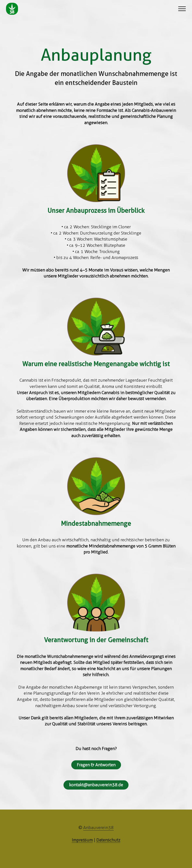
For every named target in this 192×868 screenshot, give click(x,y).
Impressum (82, 840)
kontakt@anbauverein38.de (96, 785)
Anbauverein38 (98, 828)
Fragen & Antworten (96, 765)
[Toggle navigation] (182, 9)
